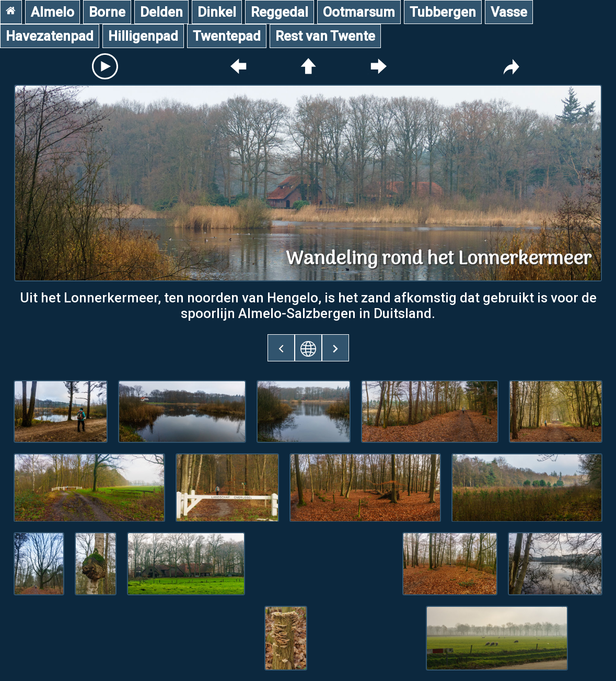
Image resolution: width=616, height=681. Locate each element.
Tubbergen (443, 12)
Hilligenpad (143, 36)
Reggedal (280, 12)
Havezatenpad (50, 36)
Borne (107, 12)
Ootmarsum (359, 12)
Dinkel (217, 12)
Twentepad (227, 36)
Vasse (509, 12)
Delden (161, 12)
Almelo (53, 12)
